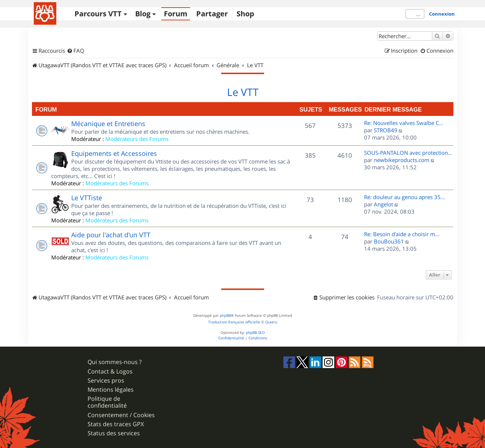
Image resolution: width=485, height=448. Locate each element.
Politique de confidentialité (107, 402)
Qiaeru (271, 322)
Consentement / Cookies (121, 415)
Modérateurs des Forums (137, 139)
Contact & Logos (110, 372)
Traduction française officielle (234, 322)
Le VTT (243, 92)
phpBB (225, 316)
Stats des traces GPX (116, 424)
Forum (176, 14)
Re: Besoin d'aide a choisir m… (402, 234)
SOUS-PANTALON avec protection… (408, 153)
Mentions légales (111, 390)
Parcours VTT (98, 14)
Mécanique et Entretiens (108, 124)
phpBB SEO (255, 333)
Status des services (114, 433)
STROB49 (386, 130)
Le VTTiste (87, 198)
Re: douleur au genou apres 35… (405, 197)
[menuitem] (76, 51)
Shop (245, 14)
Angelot (383, 204)
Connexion (442, 14)
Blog (143, 14)
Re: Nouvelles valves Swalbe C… (404, 123)
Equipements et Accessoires (114, 153)
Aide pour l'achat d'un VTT (111, 235)
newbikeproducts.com (402, 160)
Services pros (106, 381)
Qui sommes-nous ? (115, 362)
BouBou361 (389, 241)
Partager (212, 14)
